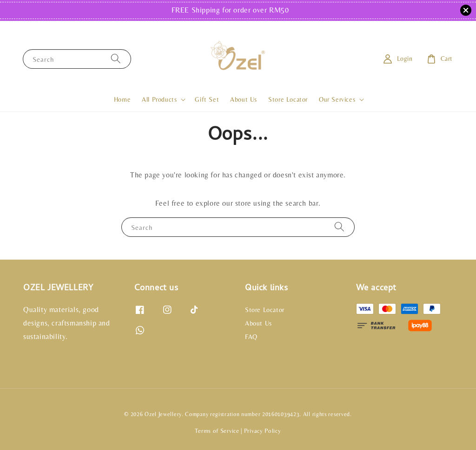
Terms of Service (217, 431)
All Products (159, 99)
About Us (244, 99)
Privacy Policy (263, 431)
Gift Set (207, 99)
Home (122, 99)
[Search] (116, 59)
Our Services (337, 99)
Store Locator (288, 99)
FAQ (251, 337)
